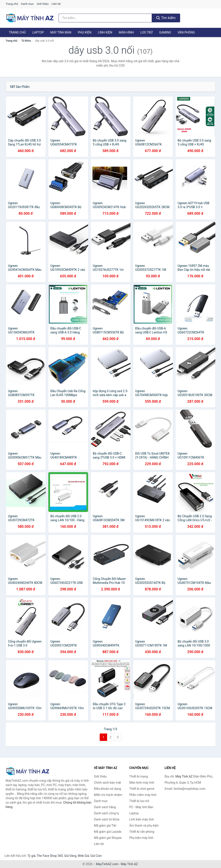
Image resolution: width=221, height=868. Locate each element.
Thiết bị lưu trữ (139, 801)
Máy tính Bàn (61, 32)
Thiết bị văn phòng (142, 832)
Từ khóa (26, 41)
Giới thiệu (43, 4)
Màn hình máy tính (142, 783)
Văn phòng (186, 32)
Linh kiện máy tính (141, 819)
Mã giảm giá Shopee (108, 838)
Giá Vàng (70, 856)
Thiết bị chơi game (142, 789)
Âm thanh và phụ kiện (144, 825)
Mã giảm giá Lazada (108, 832)
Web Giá (84, 856)
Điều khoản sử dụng (108, 789)
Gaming (165, 32)
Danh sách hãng (105, 807)
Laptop (38, 32)
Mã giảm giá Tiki (105, 825)
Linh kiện (105, 32)
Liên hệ (56, 4)
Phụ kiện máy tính (141, 838)
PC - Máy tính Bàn (141, 807)
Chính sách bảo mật (108, 783)
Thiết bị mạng (138, 776)
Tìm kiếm (166, 18)
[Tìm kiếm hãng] (105, 18)
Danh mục (27, 4)
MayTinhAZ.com (107, 864)
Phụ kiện (85, 32)
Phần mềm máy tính (143, 795)
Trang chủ (12, 4)
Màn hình (126, 32)
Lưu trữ (146, 32)
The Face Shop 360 (50, 856)
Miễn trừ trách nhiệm (108, 795)
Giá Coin (96, 856)
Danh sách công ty (107, 813)
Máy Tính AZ (129, 864)
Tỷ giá (31, 856)
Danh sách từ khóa (107, 819)
